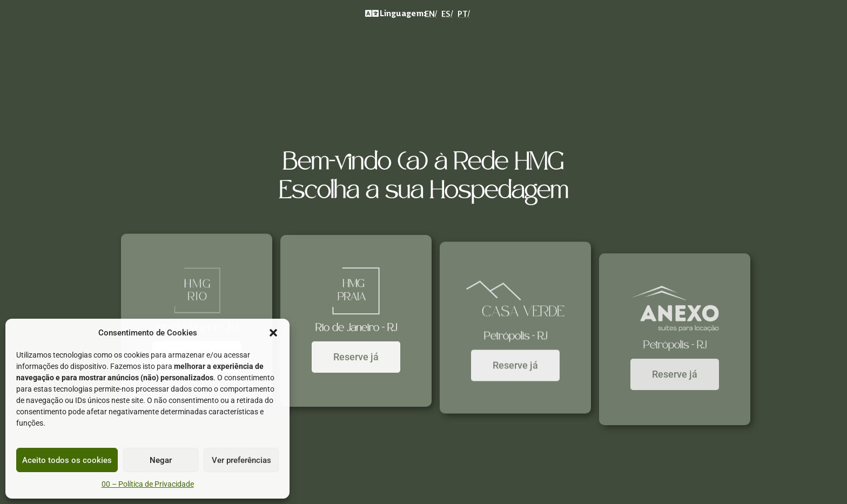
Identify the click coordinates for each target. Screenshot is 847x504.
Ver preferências (241, 460)
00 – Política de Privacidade (148, 484)
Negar (161, 460)
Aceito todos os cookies (67, 460)
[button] (273, 333)
